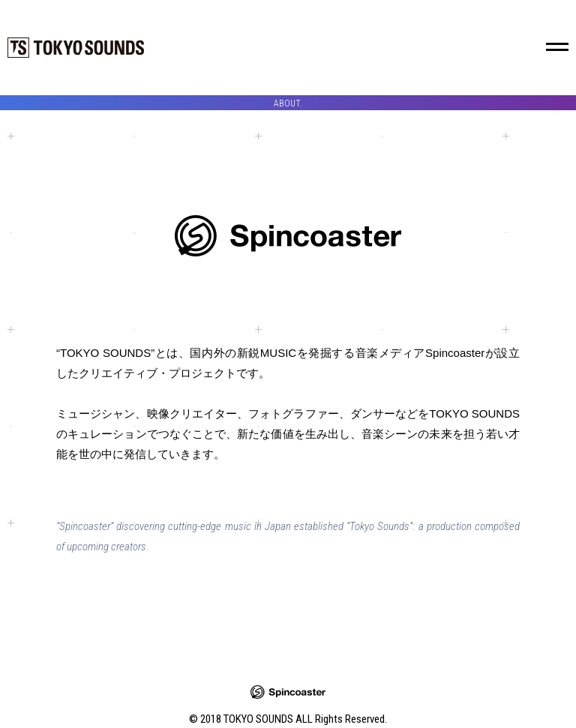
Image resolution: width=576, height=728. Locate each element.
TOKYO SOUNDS (76, 48)
